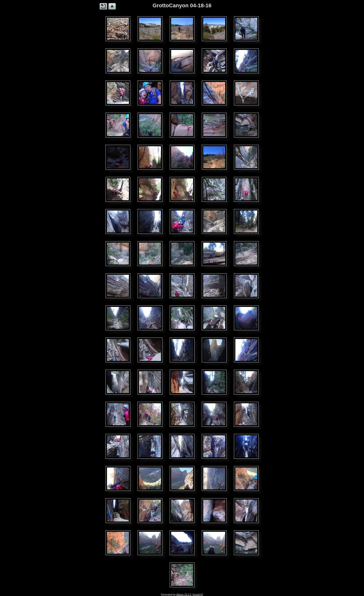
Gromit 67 (198, 595)
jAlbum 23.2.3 (184, 595)
